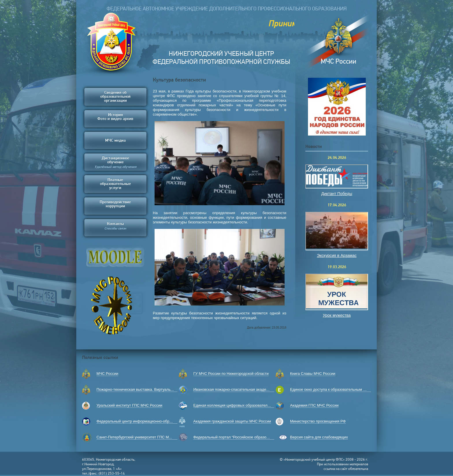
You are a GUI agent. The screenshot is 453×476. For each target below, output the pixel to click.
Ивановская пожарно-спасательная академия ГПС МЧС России (249, 389)
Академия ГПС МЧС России (314, 405)
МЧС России (107, 374)
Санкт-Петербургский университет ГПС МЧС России (142, 437)
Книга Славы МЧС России (313, 374)
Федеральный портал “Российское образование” (236, 437)
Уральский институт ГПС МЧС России (129, 405)
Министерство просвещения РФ (318, 421)
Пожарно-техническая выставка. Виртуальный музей (143, 389)
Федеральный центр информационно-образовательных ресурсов (154, 421)
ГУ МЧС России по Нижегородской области (231, 374)
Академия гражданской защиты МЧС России (232, 421)
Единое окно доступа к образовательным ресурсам (335, 389)
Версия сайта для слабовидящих (319, 437)
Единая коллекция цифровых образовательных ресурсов (243, 405)
